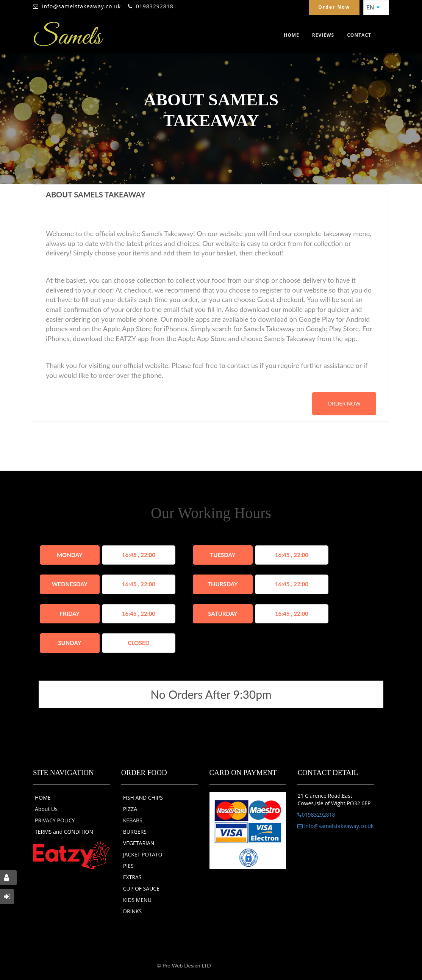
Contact (359, 35)
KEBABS (133, 820)
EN (373, 8)
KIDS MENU (137, 900)
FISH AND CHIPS (143, 798)
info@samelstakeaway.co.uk (81, 6)
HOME (43, 798)
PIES (128, 866)
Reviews (323, 35)
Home (291, 35)
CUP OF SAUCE (141, 888)
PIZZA (130, 809)
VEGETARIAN (139, 843)
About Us (46, 809)
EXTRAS (132, 877)
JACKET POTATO (143, 854)
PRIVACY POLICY (55, 820)
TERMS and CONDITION (64, 832)
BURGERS (135, 832)
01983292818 (155, 6)
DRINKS (133, 911)
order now (344, 403)
